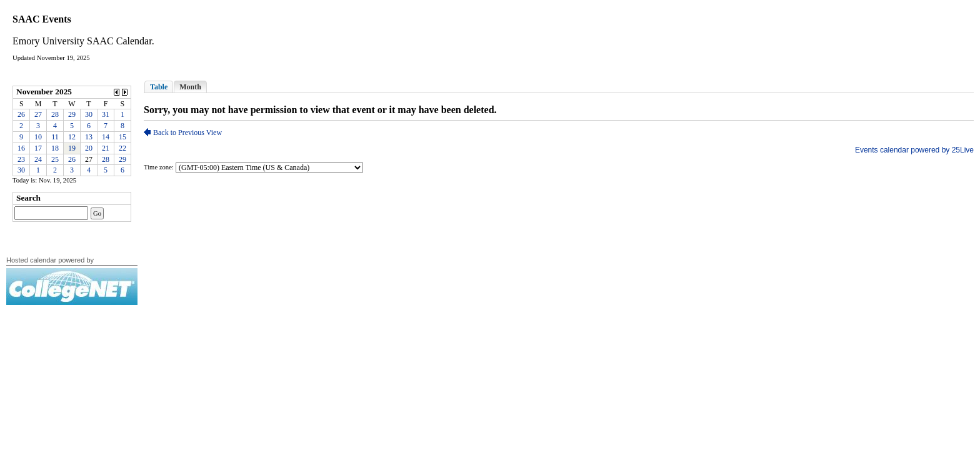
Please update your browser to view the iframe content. (72, 131)
